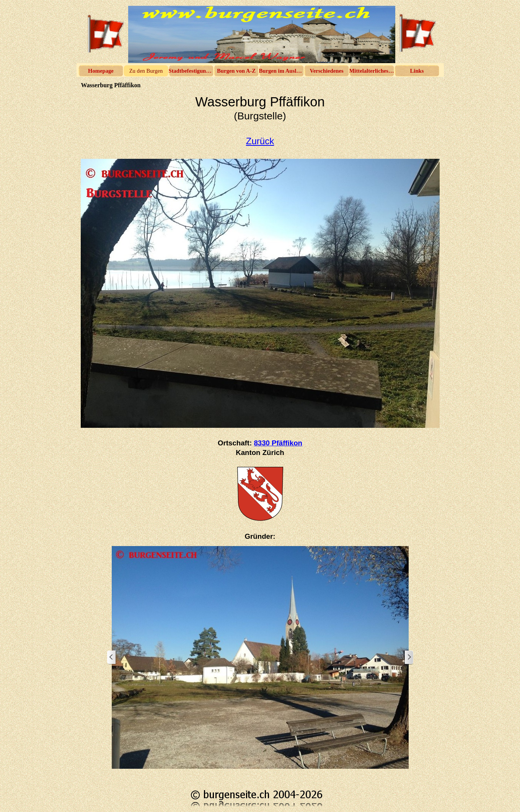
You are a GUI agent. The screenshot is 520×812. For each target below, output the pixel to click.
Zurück (260, 141)
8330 (278, 443)
